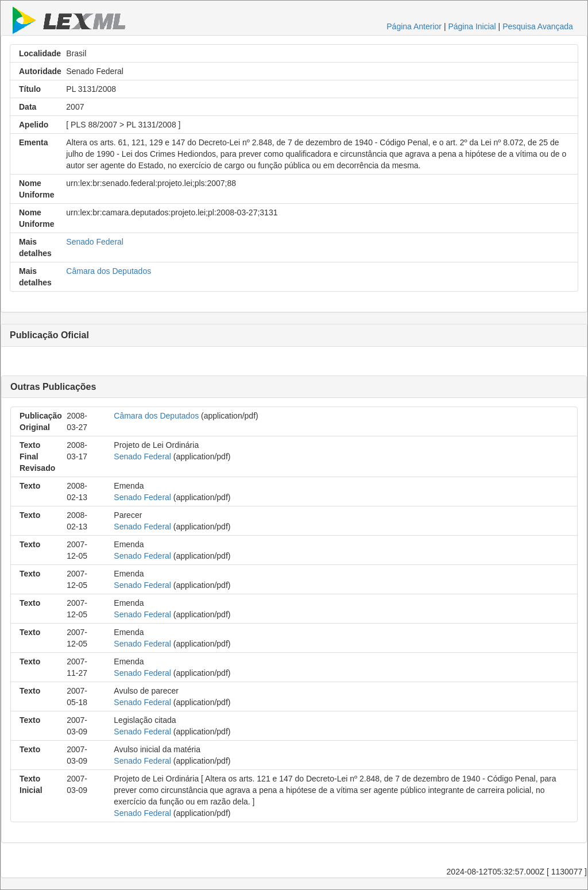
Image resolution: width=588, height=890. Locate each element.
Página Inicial (472, 26)
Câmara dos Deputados (109, 271)
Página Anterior (414, 26)
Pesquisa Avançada (538, 26)
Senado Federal (95, 242)
